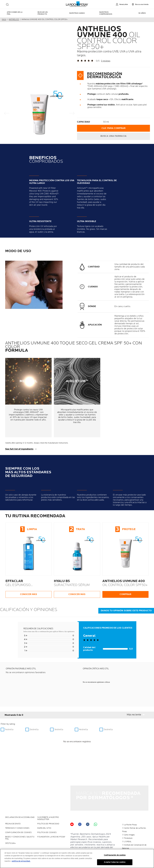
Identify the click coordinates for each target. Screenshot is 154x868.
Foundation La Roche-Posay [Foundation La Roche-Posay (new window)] (51, 823)
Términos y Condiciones (17, 814)
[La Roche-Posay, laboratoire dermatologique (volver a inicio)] (77, 4)
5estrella (108, 730)
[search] (7, 4)
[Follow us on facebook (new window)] (80, 810)
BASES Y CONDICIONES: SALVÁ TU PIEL (20, 824)
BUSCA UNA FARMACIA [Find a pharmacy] (113, 136)
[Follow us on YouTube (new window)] (72, 810)
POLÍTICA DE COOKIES (47, 819)
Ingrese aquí (127, 845)
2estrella (34, 730)
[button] (137, 715)
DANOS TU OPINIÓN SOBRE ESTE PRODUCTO (126, 611)
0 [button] (49, 636)
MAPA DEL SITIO (44, 814)
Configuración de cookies (18, 819)
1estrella (9, 730)
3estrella (59, 730)
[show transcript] (77, 449)
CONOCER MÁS (29, 594)
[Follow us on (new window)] (88, 810)
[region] (77, 858)
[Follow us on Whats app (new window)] (96, 810)
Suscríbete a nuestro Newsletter (48, 804)
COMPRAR (125, 594)
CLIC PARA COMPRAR (114, 128)
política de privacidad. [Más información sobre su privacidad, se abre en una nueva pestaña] (21, 861)
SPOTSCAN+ (11, 829)
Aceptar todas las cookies (115, 862)
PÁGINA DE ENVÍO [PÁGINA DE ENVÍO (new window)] (13, 810)
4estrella (83, 730)
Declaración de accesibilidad (20, 803)
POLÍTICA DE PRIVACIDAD (48, 810)
